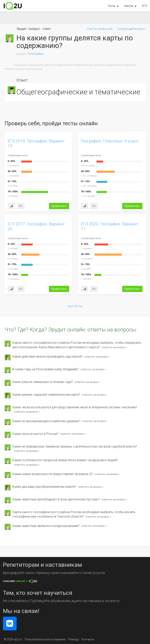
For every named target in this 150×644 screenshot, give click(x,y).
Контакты (88, 639)
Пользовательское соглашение (45, 639)
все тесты (75, 306)
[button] (113, 6)
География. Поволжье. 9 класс (110, 141)
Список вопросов (100, 29)
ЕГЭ (145, 6)
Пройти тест (59, 206)
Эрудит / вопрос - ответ (34, 29)
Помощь (73, 639)
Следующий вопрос (131, 29)
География (36, 54)
